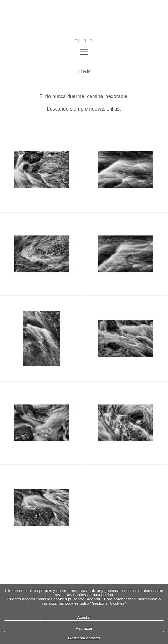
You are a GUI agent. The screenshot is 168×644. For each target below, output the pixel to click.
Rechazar (84, 628)
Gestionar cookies (84, 638)
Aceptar (84, 617)
